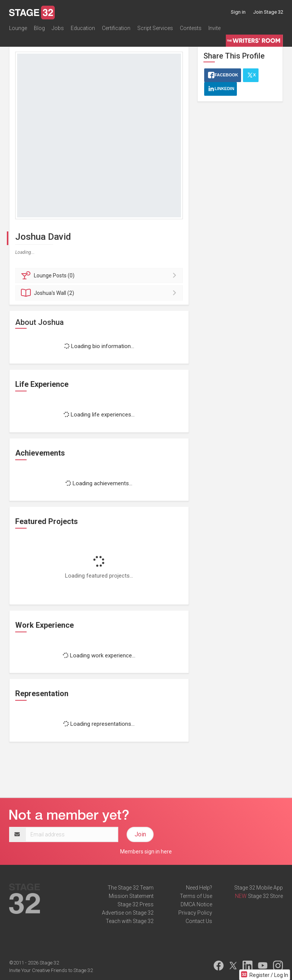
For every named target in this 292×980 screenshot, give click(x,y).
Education (83, 28)
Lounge (18, 28)
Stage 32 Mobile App (259, 888)
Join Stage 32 (268, 12)
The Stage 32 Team (131, 888)
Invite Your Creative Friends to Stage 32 (51, 970)
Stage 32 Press (136, 904)
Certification (116, 28)
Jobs (58, 28)
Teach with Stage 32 (130, 921)
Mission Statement (131, 896)
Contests (191, 28)
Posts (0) (100, 275)
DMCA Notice (196, 904)
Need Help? (199, 888)
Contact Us (199, 921)
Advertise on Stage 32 (128, 913)
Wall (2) (100, 293)
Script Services (155, 28)
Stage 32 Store (265, 896)
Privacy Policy (195, 913)
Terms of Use (196, 896)
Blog (39, 28)
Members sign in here (146, 852)
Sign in (238, 12)
